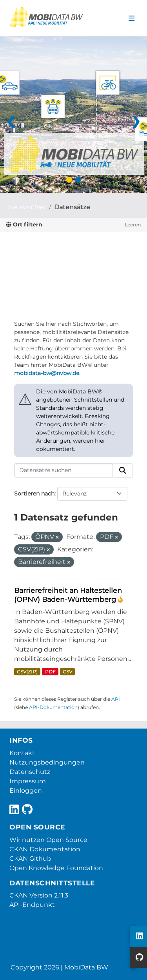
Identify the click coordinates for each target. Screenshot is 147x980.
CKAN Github (30, 859)
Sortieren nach (34, 494)
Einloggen (26, 791)
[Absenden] (123, 470)
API (116, 699)
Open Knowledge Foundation (56, 868)
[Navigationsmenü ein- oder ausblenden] (132, 18)
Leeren (133, 225)
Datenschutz (30, 772)
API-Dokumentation (53, 707)
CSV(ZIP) (27, 672)
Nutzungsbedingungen (47, 762)
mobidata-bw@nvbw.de (47, 373)
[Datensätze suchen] (64, 470)
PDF (50, 672)
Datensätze (72, 207)
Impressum (28, 781)
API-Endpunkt (32, 905)
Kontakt (22, 753)
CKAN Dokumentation (45, 849)
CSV (67, 672)
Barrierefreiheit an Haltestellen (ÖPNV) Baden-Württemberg (68, 595)
